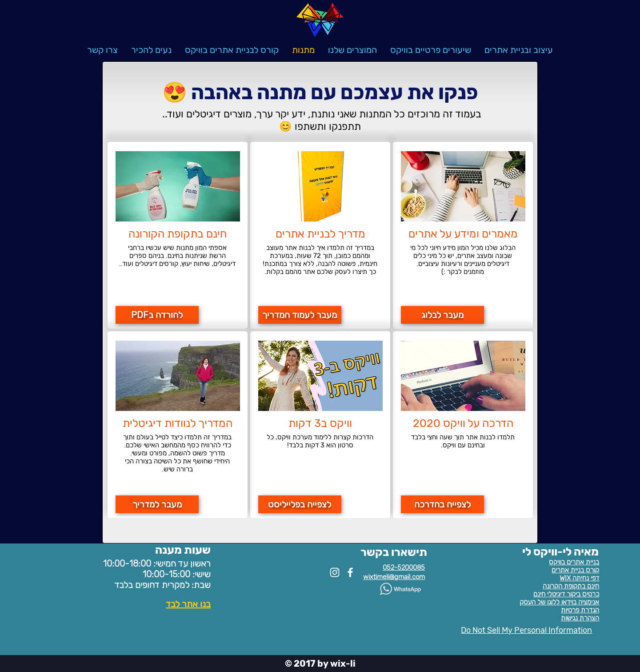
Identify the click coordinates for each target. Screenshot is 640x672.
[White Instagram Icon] (335, 572)
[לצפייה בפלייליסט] (300, 504)
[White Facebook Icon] (350, 572)
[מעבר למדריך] (157, 504)
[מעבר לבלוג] (442, 315)
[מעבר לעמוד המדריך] (300, 315)
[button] (352, 50)
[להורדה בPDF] (157, 315)
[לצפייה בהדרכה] (442, 504)
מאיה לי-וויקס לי (560, 552)
